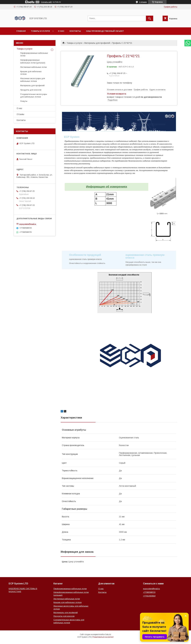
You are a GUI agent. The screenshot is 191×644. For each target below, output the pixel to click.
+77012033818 (149, 596)
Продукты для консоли (31, 90)
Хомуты (24, 101)
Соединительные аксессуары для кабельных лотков (34, 95)
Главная (21, 31)
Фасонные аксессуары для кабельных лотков (33, 80)
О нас (61, 31)
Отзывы (20, 114)
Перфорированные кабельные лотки (34, 54)
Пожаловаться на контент (103, 637)
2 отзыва (143, 2)
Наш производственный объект (105, 31)
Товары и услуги (40, 31)
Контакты (75, 31)
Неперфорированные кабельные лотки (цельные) (33, 61)
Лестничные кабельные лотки (33, 67)
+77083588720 (149, 592)
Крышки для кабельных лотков (31, 73)
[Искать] (150, 18)
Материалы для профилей (97, 43)
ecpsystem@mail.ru (28, 224)
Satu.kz (108, 634)
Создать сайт (46, 2)
